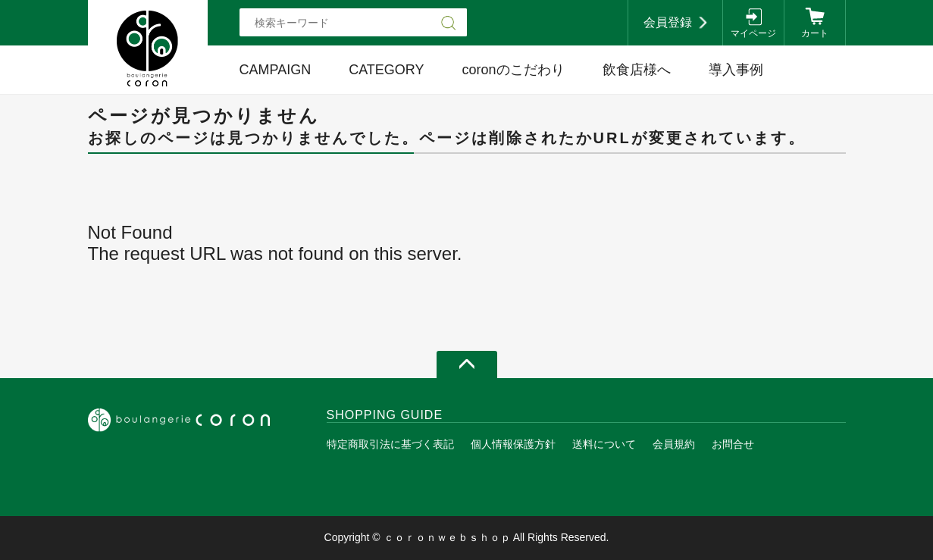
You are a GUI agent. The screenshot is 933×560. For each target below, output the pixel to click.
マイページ (753, 33)
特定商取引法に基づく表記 (390, 444)
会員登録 (668, 22)
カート (815, 33)
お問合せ (733, 444)
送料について (604, 444)
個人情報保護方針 (513, 444)
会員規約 (674, 444)
